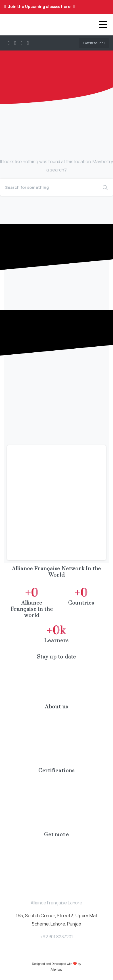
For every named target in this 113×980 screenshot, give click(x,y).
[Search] (49, 187)
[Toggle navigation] (103, 25)
